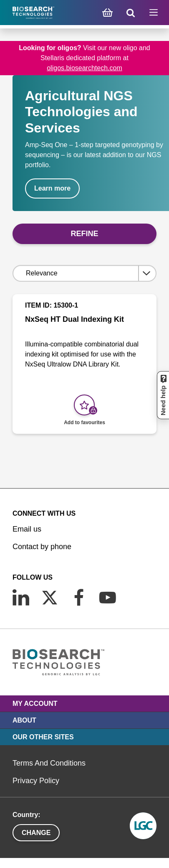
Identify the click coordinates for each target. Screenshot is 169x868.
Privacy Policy (36, 781)
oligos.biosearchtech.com (84, 68)
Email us (27, 529)
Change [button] (36, 833)
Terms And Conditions (49, 763)
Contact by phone (42, 547)
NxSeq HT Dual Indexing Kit (74, 319)
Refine (84, 234)
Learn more (52, 188)
